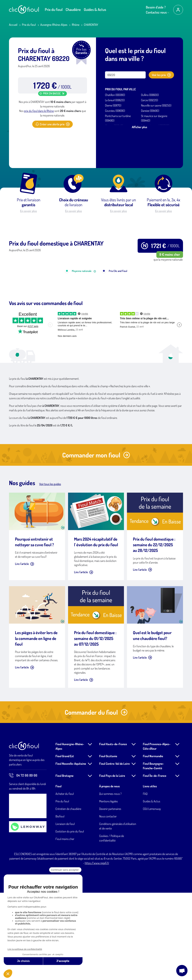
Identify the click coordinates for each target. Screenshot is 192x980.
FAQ (145, 881)
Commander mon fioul (96, 542)
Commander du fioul (96, 799)
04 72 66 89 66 (23, 863)
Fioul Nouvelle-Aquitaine (71, 851)
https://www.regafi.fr (97, 950)
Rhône (76, 25)
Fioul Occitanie (108, 843)
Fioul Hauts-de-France (113, 831)
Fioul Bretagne (64, 863)
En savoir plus (28, 211)
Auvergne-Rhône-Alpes (54, 25)
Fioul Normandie (153, 843)
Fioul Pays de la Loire (112, 863)
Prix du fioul (54, 9)
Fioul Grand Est (65, 843)
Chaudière (73, 9)
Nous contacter (108, 904)
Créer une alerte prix (52, 124)
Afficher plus (139, 127)
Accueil (13, 25)
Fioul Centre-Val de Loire (114, 851)
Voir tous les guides (50, 571)
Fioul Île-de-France (155, 863)
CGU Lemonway (152, 896)
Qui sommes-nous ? (110, 881)
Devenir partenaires (110, 896)
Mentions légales (108, 889)
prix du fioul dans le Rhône (39, 111)
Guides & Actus (95, 9)
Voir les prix (161, 75)
